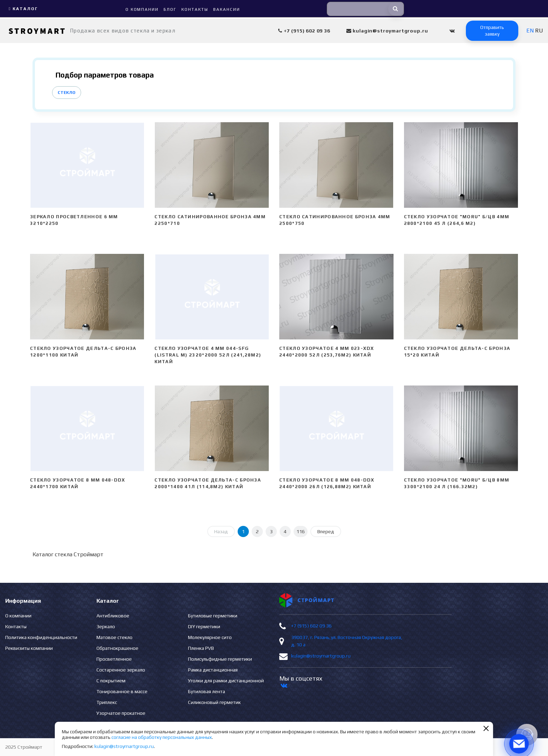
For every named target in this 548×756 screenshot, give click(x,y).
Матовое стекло (114, 637)
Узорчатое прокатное (121, 713)
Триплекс (107, 702)
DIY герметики (204, 626)
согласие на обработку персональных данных (162, 737)
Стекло (67, 93)
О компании (18, 616)
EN (530, 31)
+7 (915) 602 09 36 (311, 626)
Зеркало (106, 626)
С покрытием (111, 681)
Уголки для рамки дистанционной (226, 681)
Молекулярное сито (210, 637)
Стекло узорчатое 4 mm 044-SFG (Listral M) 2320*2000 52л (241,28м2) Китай (208, 355)
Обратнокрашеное (117, 648)
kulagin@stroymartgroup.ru (321, 656)
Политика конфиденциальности (41, 637)
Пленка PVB (201, 648)
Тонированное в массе (122, 691)
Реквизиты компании (29, 648)
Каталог (22, 9)
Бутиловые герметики (213, 616)
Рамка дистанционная (213, 670)
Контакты (16, 626)
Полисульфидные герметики (220, 659)
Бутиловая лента (207, 691)
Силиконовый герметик (214, 702)
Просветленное (114, 659)
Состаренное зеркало (121, 670)
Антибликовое (113, 616)
